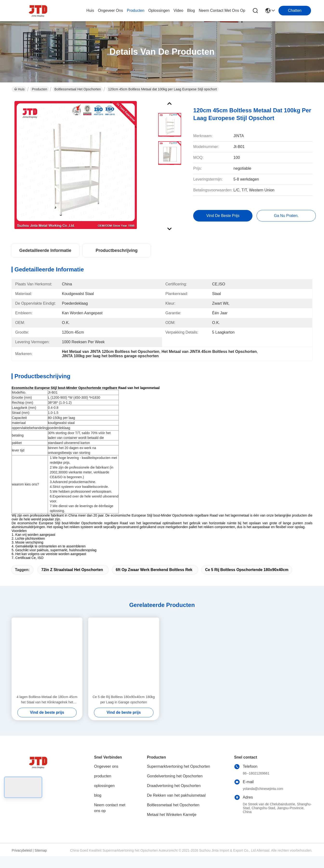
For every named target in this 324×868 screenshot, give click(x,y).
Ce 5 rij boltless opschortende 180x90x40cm (247, 578)
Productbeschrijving (117, 250)
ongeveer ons (110, 10)
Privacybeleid (22, 859)
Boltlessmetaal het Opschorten (78, 89)
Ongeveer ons (106, 775)
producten (136, 10)
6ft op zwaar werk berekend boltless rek (154, 578)
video (178, 10)
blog (191, 10)
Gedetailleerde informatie (45, 250)
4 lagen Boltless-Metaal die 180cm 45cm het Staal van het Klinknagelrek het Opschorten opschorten (47, 708)
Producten (40, 89)
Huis (90, 10)
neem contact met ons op (222, 10)
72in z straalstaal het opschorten (72, 578)
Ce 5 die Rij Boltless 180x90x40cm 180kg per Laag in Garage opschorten (124, 708)
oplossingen (159, 10)
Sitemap (41, 859)
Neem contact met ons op (110, 816)
